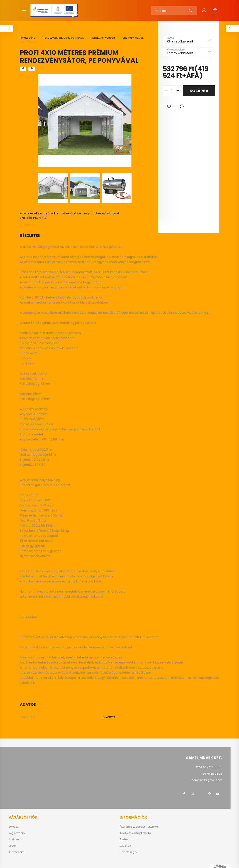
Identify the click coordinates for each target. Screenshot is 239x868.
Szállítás (125, 846)
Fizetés (124, 839)
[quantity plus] (178, 91)
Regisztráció (17, 833)
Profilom (14, 839)
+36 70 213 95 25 (211, 774)
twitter (201, 794)
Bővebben (27, 225)
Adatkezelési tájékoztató (135, 833)
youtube (218, 794)
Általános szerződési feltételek (139, 827)
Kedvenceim (17, 852)
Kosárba (199, 91)
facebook (184, 794)
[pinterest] (32, 69)
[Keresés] (174, 11)
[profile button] (204, 11)
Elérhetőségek (128, 852)
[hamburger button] (24, 11)
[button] (169, 106)
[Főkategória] (28, 38)
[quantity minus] (166, 91)
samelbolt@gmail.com (207, 780)
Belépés (13, 827)
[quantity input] (172, 91)
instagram (192, 794)
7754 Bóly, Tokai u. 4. (209, 767)
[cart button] (215, 11)
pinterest (209, 794)
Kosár (12, 846)
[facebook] (23, 69)
